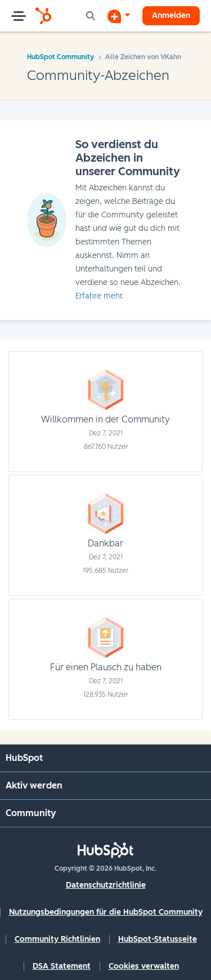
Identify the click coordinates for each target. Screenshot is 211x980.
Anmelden (171, 15)
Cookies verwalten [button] (144, 966)
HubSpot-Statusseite (158, 939)
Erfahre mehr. (100, 296)
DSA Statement (62, 966)
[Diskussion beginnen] (119, 16)
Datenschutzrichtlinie (106, 885)
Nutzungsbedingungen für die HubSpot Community (106, 912)
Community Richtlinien (57, 939)
